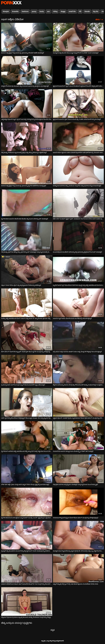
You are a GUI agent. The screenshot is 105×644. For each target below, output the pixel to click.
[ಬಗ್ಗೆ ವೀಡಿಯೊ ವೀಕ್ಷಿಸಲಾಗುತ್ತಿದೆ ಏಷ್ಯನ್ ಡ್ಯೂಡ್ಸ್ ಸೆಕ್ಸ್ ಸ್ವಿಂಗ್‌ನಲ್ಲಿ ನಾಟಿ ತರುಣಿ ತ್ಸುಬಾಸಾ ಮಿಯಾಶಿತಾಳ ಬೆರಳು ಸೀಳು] (78, 568)
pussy (34, 11)
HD (80, 11)
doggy (63, 11)
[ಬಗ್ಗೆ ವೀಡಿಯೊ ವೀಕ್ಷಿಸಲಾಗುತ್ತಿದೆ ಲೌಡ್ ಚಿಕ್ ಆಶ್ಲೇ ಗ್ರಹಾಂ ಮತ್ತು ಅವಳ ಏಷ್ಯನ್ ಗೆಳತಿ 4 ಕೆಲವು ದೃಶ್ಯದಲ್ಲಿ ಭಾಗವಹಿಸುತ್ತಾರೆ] (27, 469)
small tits (72, 11)
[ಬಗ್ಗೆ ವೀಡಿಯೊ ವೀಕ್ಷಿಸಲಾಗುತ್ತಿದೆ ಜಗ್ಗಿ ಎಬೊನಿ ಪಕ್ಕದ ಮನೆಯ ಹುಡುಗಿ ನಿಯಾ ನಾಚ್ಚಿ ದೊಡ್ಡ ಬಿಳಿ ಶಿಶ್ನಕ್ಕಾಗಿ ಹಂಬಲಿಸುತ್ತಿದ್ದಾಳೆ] (78, 336)
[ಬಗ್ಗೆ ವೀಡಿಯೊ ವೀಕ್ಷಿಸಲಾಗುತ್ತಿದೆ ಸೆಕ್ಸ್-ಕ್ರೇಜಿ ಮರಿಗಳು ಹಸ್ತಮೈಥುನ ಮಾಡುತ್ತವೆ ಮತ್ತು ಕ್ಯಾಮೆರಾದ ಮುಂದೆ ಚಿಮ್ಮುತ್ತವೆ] (78, 469)
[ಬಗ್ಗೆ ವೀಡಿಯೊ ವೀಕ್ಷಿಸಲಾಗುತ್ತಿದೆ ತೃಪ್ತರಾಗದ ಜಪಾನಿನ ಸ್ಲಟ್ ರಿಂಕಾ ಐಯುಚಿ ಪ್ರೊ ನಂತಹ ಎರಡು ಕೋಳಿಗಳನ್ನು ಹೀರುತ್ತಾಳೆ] (78, 104)
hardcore (25, 11)
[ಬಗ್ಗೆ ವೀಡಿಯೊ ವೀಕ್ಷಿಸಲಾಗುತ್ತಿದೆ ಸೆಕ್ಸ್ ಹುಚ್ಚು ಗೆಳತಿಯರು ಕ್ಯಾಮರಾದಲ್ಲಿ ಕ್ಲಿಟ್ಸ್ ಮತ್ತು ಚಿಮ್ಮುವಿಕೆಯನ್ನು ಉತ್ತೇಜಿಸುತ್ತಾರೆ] (27, 137)
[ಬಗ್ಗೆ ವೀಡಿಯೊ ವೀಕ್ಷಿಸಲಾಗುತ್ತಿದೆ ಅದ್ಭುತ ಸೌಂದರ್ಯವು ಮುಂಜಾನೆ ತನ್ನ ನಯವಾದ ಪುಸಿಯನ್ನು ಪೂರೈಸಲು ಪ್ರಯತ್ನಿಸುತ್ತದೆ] (27, 70)
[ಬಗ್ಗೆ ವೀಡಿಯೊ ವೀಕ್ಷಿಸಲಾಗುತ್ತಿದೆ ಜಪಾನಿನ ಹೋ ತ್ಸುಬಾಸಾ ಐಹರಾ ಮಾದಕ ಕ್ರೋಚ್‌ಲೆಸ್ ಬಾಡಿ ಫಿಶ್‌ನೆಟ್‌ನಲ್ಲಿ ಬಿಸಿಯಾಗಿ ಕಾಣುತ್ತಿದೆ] (78, 137)
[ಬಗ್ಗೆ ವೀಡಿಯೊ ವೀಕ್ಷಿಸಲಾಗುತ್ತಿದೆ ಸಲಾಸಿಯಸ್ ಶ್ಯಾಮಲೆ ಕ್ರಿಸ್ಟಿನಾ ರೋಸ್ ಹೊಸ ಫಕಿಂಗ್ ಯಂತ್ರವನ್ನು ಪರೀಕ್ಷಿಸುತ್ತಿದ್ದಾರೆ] (78, 502)
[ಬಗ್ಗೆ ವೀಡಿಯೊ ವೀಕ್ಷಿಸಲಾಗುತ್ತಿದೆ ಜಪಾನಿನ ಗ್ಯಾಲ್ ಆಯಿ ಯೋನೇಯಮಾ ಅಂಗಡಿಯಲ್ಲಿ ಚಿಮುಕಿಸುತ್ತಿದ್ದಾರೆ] (78, 303)
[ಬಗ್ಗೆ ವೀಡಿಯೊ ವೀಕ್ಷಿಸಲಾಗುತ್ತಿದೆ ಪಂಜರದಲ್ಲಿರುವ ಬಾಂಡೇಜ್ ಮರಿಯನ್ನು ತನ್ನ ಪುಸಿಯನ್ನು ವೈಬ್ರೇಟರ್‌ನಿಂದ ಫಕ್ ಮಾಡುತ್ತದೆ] (78, 236)
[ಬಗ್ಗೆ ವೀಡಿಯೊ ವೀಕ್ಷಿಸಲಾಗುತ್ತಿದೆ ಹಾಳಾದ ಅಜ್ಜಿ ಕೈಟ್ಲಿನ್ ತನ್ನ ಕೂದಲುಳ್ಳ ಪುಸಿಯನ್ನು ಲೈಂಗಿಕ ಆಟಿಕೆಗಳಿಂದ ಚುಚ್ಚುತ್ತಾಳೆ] (27, 170)
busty (42, 11)
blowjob (6, 11)
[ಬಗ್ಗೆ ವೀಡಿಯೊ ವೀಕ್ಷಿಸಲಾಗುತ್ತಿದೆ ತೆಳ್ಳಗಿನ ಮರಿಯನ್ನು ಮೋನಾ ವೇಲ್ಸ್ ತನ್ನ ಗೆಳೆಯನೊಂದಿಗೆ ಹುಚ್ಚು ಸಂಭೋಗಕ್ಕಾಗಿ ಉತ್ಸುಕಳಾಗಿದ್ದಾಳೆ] (78, 369)
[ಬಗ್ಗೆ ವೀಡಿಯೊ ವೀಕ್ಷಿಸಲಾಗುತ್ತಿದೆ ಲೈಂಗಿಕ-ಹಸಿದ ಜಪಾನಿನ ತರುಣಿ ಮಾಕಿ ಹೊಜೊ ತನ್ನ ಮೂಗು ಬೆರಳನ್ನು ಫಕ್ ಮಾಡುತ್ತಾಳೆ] (27, 203)
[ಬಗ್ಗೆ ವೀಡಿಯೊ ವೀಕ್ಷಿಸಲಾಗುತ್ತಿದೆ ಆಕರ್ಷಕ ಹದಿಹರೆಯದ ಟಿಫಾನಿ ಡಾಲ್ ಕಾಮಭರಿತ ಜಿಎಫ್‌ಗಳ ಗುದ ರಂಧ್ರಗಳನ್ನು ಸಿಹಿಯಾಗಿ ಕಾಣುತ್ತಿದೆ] (27, 568)
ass (48, 11)
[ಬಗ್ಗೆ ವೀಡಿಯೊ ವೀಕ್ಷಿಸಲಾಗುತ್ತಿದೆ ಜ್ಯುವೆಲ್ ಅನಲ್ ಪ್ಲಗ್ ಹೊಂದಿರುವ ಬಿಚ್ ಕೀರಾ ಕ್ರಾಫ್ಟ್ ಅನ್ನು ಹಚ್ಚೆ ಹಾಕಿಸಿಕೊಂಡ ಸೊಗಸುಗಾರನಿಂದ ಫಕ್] (78, 270)
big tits (96, 11)
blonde (87, 11)
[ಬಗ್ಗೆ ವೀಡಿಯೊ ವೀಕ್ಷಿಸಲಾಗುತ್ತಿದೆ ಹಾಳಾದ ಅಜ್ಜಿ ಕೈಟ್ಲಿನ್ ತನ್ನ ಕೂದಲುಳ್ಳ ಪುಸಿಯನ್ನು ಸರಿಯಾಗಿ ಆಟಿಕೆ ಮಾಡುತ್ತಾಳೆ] (27, 37)
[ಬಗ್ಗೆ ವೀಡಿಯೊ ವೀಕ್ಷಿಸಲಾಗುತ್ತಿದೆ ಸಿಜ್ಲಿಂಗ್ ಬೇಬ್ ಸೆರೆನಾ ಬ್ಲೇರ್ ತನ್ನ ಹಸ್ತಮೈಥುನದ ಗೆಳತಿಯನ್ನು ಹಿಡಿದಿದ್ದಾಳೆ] (27, 270)
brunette (15, 11)
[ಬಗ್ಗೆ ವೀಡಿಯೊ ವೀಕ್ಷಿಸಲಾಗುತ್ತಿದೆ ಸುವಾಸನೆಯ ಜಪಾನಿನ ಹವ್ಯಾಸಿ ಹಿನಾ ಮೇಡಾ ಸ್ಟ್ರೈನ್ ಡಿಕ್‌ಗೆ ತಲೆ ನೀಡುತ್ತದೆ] (78, 436)
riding (55, 11)
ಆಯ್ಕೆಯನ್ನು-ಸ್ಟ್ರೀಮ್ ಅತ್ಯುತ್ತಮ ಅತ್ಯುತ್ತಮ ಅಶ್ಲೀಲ (11, 3)
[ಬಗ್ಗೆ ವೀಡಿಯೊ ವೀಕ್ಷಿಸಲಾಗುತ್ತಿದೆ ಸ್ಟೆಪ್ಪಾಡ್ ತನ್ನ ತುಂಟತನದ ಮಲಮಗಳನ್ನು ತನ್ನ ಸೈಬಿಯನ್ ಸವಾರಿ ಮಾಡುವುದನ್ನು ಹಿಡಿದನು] (27, 535)
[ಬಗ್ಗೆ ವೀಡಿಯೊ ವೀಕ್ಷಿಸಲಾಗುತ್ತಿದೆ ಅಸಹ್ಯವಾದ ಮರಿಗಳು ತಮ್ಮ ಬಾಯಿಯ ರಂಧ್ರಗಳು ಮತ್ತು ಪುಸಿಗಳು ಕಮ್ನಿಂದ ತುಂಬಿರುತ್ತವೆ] (78, 170)
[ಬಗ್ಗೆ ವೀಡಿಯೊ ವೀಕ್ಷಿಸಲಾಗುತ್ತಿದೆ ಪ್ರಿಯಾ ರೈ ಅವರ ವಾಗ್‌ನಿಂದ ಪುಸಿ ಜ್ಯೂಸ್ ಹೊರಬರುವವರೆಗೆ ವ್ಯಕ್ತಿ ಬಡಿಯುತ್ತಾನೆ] (27, 369)
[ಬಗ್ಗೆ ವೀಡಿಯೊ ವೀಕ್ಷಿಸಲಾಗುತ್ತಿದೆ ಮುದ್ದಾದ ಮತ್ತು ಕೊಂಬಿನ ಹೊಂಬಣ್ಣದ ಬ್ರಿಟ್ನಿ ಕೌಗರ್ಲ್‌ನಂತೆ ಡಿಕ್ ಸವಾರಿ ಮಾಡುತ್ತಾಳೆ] (78, 37)
